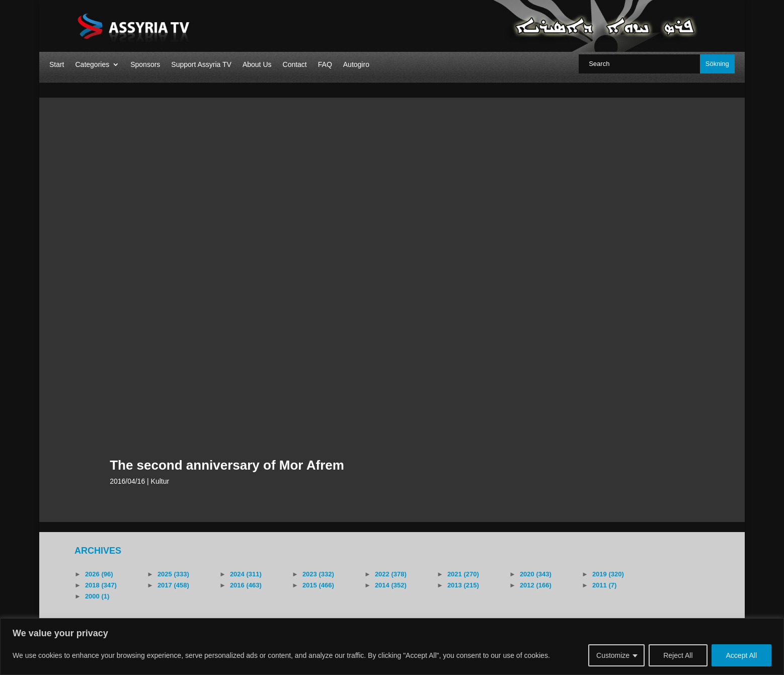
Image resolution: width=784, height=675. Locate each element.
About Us (257, 65)
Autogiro (356, 65)
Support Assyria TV (201, 65)
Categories (92, 65)
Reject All (678, 655)
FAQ (325, 65)
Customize (613, 655)
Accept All (741, 655)
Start (57, 65)
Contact (295, 65)
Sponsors (145, 65)
